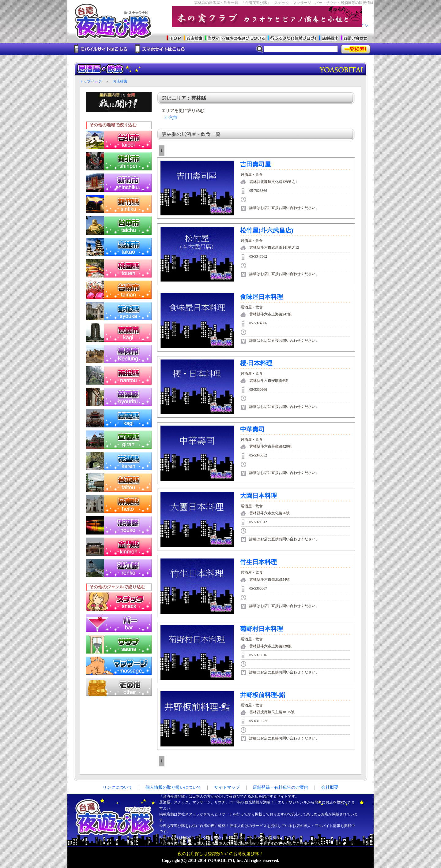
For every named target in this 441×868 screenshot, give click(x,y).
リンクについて (118, 787)
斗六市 (171, 118)
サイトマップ (227, 787)
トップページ (91, 81)
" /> (270, 26)
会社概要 (330, 787)
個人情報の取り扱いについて (173, 787)
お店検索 (120, 81)
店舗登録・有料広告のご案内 (281, 787)
